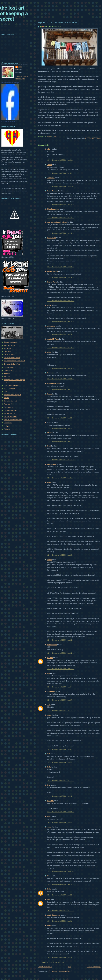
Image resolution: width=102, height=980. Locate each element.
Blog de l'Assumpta (10, 342)
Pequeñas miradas (10, 410)
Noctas (50, 658)
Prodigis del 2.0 (9, 413)
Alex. (49, 305)
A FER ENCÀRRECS (93, 138)
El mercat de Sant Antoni (13, 364)
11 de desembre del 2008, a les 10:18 (61, 218)
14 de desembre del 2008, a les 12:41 (61, 796)
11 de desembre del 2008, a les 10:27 (61, 267)
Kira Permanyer (9, 388)
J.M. (49, 705)
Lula (49, 767)
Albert (50, 352)
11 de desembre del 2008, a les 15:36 (61, 321)
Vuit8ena (7, 429)
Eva (49, 785)
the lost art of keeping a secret (14, 13)
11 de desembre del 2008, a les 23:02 (61, 441)
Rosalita (50, 801)
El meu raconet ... (10, 367)
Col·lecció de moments (12, 358)
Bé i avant (7, 348)
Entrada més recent (45, 967)
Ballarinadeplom (54, 383)
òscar (49, 482)
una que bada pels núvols (57, 222)
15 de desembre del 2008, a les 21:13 (61, 895)
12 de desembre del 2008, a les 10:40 (61, 555)
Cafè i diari (8, 352)
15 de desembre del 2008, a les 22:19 (61, 911)
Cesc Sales (52, 238)
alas (49, 149)
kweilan (50, 373)
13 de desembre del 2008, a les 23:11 (61, 762)
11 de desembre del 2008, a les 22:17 (61, 428)
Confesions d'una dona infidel (14, 361)
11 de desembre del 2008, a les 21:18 (61, 389)
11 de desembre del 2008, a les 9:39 (60, 186)
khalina (50, 433)
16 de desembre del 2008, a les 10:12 (61, 957)
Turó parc (7, 426)
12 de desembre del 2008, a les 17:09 (61, 700)
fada (49, 754)
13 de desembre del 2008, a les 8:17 (60, 749)
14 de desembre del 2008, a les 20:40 (61, 812)
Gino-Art (7, 376)
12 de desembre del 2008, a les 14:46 (61, 687)
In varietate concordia (11, 385)
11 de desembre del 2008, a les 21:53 (61, 418)
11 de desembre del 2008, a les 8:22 (60, 173)
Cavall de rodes (9, 355)
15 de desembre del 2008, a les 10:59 (61, 884)
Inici (69, 967)
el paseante (52, 464)
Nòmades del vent (10, 401)
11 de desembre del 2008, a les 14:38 (61, 301)
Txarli (49, 165)
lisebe (50, 394)
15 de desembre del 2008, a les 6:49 (60, 871)
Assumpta (51, 326)
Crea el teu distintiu (8, 122)
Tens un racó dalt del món (13, 420)
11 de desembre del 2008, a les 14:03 (61, 277)
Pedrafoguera (9, 407)
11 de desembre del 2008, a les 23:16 (61, 460)
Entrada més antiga (94, 967)
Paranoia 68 (8, 404)
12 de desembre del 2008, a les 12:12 (61, 653)
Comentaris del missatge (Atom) (60, 971)
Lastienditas (52, 645)
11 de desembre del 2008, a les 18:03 (61, 348)
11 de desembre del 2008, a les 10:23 (61, 233)
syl (48, 899)
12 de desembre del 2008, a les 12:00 (61, 640)
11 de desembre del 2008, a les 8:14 (60, 160)
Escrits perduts (9, 370)
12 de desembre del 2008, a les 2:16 (60, 478)
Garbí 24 (7, 373)
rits (49, 673)
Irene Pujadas (53, 191)
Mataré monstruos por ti (12, 395)
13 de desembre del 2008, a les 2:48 (60, 711)
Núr (49, 876)
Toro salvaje (8, 423)
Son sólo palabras (10, 417)
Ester (49, 889)
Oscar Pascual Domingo (10, 83)
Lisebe (6, 391)
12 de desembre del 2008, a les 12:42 (61, 669)
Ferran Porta (52, 282)
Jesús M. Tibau (53, 339)
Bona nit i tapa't (9, 345)
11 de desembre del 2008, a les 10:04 (61, 205)
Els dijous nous (53, 209)
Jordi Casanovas (54, 915)
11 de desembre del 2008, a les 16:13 (61, 335)
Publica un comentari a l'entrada (52, 962)
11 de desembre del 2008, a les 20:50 (61, 379)
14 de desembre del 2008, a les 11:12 (61, 781)
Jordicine (51, 178)
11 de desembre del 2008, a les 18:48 (61, 368)
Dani (49, 446)
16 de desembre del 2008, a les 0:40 (60, 921)
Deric (49, 816)
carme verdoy (53, 271)
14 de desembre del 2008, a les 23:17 (61, 822)
